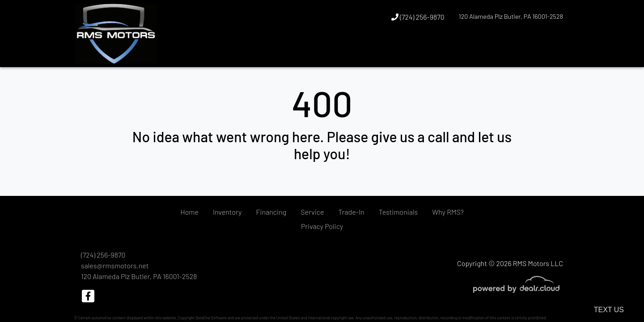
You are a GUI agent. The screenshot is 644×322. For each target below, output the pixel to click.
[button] (539, 51)
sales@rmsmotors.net (115, 265)
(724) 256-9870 (418, 17)
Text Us (609, 310)
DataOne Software (211, 318)
